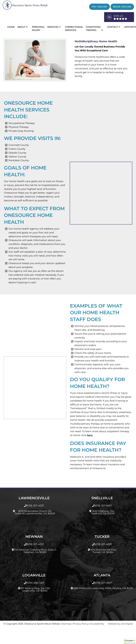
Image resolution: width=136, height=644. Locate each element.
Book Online (122, 7)
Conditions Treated (93, 29)
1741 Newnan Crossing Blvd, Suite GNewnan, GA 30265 (35, 568)
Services (53, 27)
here (78, 452)
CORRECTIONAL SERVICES (74, 29)
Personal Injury (38, 29)
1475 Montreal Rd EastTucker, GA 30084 (103, 568)
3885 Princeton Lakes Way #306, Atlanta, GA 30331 (103, 605)
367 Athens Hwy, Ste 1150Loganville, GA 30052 (35, 607)
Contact (112, 27)
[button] (130, 641)
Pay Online (99, 7)
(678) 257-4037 (35, 523)
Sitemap (66, 641)
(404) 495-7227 (35, 600)
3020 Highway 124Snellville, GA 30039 (103, 529)
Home (11, 27)
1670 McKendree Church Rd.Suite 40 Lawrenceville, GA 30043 (35, 529)
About (21, 27)
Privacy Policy (80, 641)
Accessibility (97, 641)
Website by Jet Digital (120, 641)
